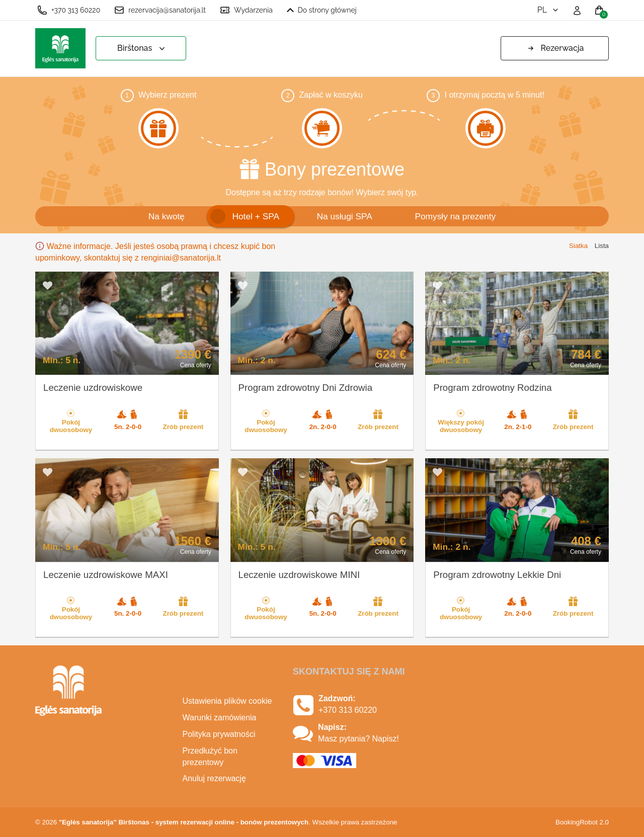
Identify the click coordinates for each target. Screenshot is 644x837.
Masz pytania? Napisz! (358, 739)
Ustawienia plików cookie (227, 701)
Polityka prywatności (219, 734)
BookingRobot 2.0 (582, 822)
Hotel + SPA (256, 216)
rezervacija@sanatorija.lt (160, 10)
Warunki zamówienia (220, 718)
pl (549, 10)
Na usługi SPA (344, 216)
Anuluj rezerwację (214, 778)
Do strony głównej (322, 10)
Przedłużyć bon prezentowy (210, 757)
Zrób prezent (183, 420)
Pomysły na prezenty (455, 216)
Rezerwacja (555, 48)
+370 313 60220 (69, 10)
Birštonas (142, 49)
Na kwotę (167, 216)
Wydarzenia (246, 10)
